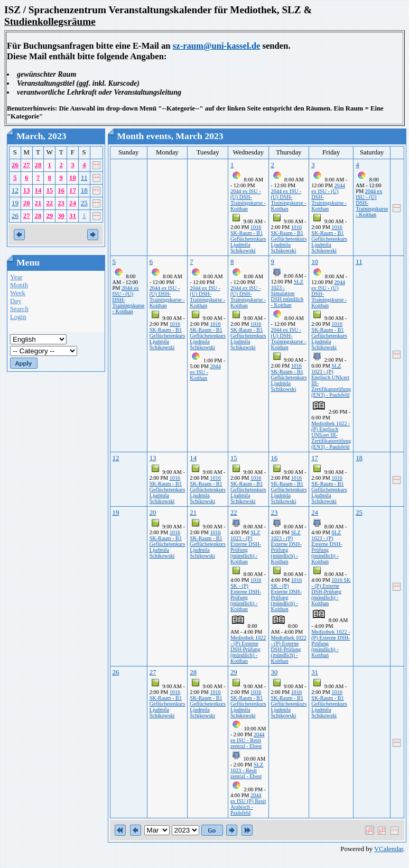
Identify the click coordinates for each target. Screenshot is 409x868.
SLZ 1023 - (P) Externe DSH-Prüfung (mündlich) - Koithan (246, 547)
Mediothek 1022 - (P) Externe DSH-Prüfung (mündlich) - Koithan (248, 649)
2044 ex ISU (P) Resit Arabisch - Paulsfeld (248, 804)
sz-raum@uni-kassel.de (217, 46)
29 (49, 216)
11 (84, 178)
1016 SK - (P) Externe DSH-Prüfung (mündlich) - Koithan (246, 595)
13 (27, 190)
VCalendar (389, 849)
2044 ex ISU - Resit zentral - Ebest (248, 740)
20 (27, 203)
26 (15, 165)
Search (19, 309)
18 (84, 190)
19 (15, 203)
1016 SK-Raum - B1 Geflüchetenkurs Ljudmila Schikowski (248, 239)
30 (61, 216)
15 (49, 190)
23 (61, 203)
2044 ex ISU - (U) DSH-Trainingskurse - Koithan (248, 200)
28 (38, 165)
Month (19, 285)
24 (73, 203)
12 (15, 190)
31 (73, 216)
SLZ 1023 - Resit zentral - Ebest (247, 770)
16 (61, 190)
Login (18, 317)
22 (49, 203)
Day (16, 301)
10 (73, 178)
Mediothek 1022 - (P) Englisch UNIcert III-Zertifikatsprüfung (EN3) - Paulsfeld (331, 435)
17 (73, 190)
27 (27, 165)
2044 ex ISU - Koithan (205, 372)
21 (38, 203)
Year (16, 277)
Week (18, 293)
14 (38, 190)
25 (84, 203)
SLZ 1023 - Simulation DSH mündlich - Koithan (287, 293)
